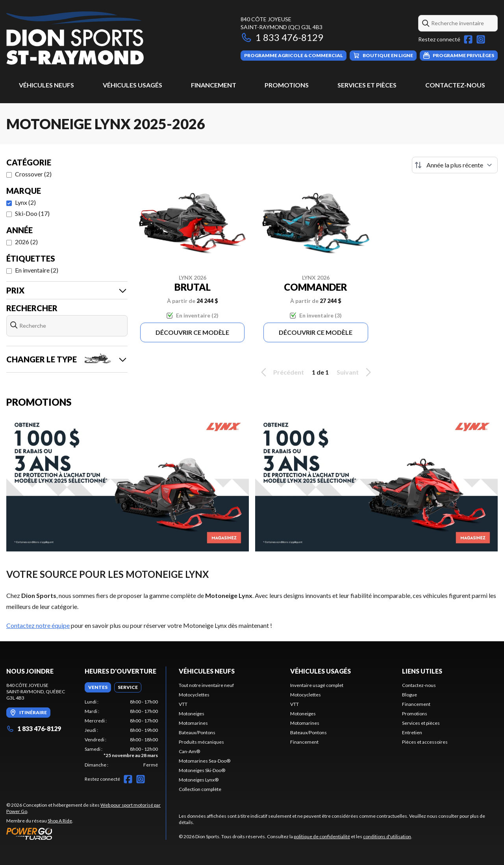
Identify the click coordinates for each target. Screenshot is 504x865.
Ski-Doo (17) (32, 213)
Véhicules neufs (46, 85)
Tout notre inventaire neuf (206, 685)
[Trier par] (455, 165)
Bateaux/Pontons (197, 732)
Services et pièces (367, 85)
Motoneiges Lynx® (199, 780)
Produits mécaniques (201, 742)
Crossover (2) (33, 174)
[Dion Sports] (75, 38)
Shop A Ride (60, 821)
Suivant (355, 372)
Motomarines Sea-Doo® (205, 761)
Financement (214, 85)
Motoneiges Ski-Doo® (202, 770)
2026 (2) (26, 242)
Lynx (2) (25, 202)
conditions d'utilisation (387, 836)
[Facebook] (468, 39)
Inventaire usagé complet (317, 685)
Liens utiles (422, 671)
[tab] (98, 687)
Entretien (412, 732)
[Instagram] (481, 39)
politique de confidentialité (322, 836)
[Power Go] (86, 833)
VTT (183, 704)
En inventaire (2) (37, 270)
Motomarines (193, 723)
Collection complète (200, 789)
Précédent (281, 372)
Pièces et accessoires (425, 742)
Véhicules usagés (132, 85)
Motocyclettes (194, 695)
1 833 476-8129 (282, 37)
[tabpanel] (121, 733)
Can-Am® (189, 751)
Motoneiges (192, 714)
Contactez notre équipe (38, 625)
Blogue (409, 695)
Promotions (287, 85)
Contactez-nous (455, 85)
